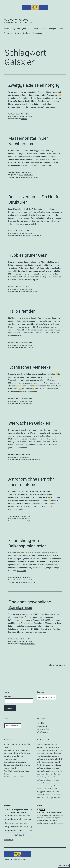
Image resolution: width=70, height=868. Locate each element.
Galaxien (24, 119)
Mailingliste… (22, 29)
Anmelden (41, 723)
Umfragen (52, 29)
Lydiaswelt (41, 789)
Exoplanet (24, 348)
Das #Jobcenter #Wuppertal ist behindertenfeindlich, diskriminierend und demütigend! (17, 765)
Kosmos (40, 236)
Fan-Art (43, 29)
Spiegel (21, 175)
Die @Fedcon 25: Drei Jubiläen (15, 777)
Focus (21, 116)
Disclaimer (27, 33)
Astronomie (25, 521)
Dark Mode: (64, 866)
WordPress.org (42, 732)
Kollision (30, 404)
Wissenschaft (28, 116)
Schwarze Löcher (33, 177)
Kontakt (18, 33)
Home (7, 29)
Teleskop (35, 292)
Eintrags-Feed (42, 726)
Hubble (29, 292)
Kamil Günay (42, 777)
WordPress (23, 860)
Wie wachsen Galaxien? (30, 423)
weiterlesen (47, 165)
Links (61, 29)
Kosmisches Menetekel (30, 367)
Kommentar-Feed (43, 729)
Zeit (29, 457)
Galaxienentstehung (33, 460)
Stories (36, 29)
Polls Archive (9, 840)
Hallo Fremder (21, 311)
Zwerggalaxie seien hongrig (34, 85)
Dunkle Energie (26, 236)
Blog (13, 29)
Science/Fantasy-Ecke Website (48, 812)
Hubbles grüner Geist (28, 255)
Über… (7, 33)
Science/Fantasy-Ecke (16, 20)
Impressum (38, 33)
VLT (35, 582)
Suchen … (8, 696)
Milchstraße (31, 644)
